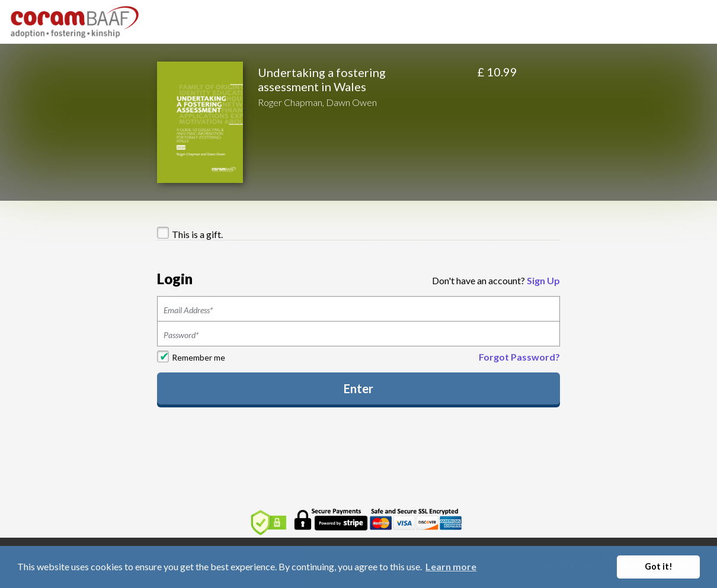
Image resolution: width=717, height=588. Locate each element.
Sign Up (543, 280)
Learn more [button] (451, 566)
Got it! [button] (659, 566)
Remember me (199, 357)
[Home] (75, 21)
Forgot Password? (519, 357)
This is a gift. (197, 234)
